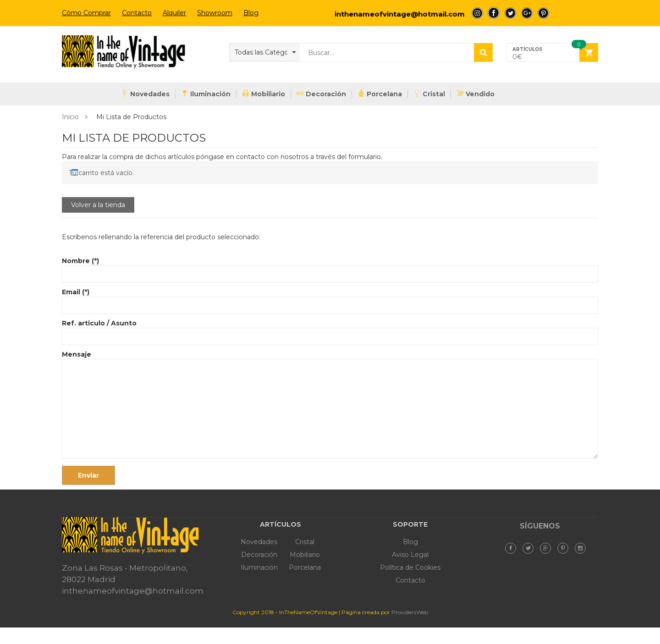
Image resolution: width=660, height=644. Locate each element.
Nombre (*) (330, 267)
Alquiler (174, 13)
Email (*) (330, 299)
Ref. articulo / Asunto (330, 330)
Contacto (137, 13)
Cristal (429, 94)
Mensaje (330, 405)
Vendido (476, 94)
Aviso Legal (410, 555)
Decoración (321, 94)
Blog (251, 13)
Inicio (70, 117)
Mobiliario (264, 94)
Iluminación (206, 94)
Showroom (215, 13)
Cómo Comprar (86, 13)
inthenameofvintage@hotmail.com (400, 14)
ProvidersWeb (410, 612)
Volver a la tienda (98, 205)
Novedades (145, 94)
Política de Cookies (410, 567)
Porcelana (380, 94)
